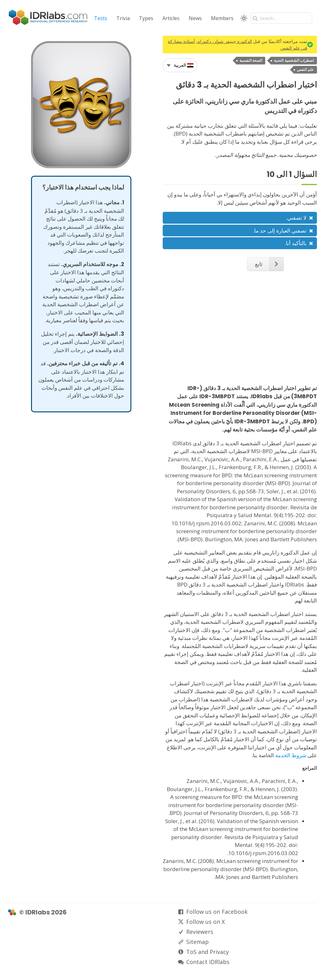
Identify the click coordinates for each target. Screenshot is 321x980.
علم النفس (305, 70)
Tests (101, 18)
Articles (171, 18)
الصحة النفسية (251, 61)
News (195, 18)
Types (146, 18)
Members (222, 18)
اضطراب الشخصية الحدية (294, 61)
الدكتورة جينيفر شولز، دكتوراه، (224, 41)
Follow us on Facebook (217, 912)
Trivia (123, 18)
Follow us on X (205, 922)
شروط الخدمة (291, 755)
